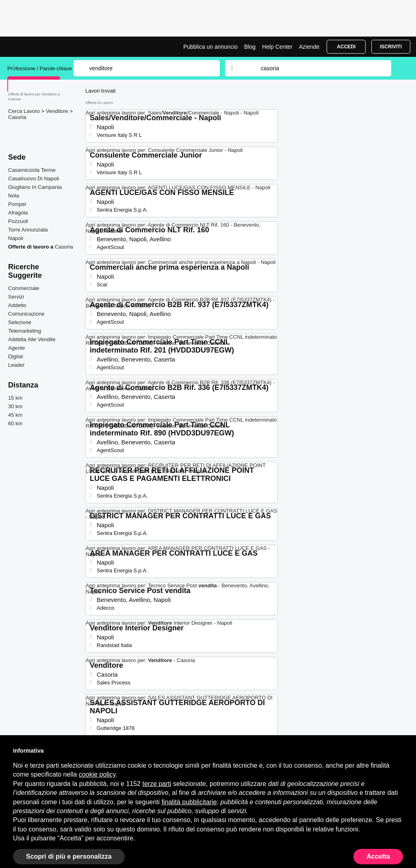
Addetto (17, 305)
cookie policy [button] (97, 774)
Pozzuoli (18, 221)
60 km (15, 423)
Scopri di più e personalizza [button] (69, 856)
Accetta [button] (378, 856)
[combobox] (318, 68)
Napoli (16, 238)
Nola (14, 196)
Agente (16, 348)
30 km (15, 406)
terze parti (157, 784)
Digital (15, 356)
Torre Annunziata (28, 230)
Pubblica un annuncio (210, 47)
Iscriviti (391, 47)
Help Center (277, 47)
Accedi (346, 47)
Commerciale (24, 288)
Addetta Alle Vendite (32, 339)
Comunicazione (26, 314)
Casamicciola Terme (32, 170)
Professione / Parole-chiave (40, 68)
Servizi (16, 297)
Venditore (58, 111)
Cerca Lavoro (25, 111)
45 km (15, 415)
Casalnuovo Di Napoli (34, 179)
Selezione (20, 322)
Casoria (17, 117)
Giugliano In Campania (35, 187)
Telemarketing (25, 331)
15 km (15, 398)
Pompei (17, 204)
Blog (250, 47)
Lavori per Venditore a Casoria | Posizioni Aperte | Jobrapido (38, 47)
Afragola (18, 213)
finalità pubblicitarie (189, 802)
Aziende (309, 47)
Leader (16, 365)
